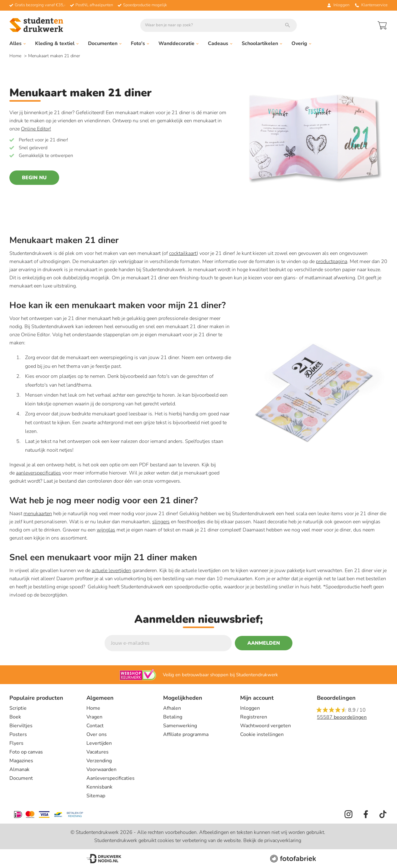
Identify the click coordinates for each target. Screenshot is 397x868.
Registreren (254, 717)
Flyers (16, 743)
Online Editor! (36, 129)
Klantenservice (371, 5)
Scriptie (18, 708)
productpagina (332, 261)
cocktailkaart (183, 253)
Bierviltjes (21, 726)
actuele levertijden (111, 571)
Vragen (94, 717)
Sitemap (96, 796)
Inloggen (250, 708)
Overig (301, 43)
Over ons (97, 734)
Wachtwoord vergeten (266, 726)
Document (21, 778)
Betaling (173, 717)
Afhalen (172, 708)
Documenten (105, 43)
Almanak (19, 769)
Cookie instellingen (262, 734)
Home (16, 56)
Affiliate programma (186, 734)
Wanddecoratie (178, 43)
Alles (18, 43)
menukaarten (38, 514)
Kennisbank (99, 787)
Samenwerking (180, 726)
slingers (161, 522)
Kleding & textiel (57, 43)
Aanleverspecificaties (111, 778)
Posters (18, 734)
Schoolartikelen (262, 43)
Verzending (99, 761)
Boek (15, 717)
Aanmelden (264, 643)
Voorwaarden (101, 769)
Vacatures (98, 752)
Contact (95, 726)
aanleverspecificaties (39, 473)
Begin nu (34, 178)
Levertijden (99, 743)
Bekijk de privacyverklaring (272, 840)
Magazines (21, 761)
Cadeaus (220, 43)
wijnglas (106, 530)
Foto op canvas (26, 752)
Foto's (140, 43)
